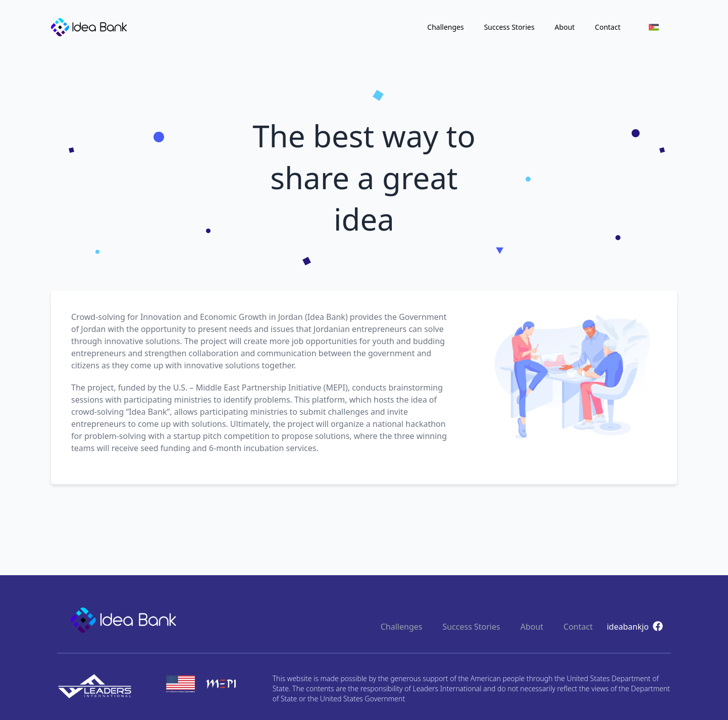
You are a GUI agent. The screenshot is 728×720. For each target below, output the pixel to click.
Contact (608, 27)
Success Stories (509, 27)
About (565, 27)
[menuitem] (654, 27)
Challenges (445, 27)
